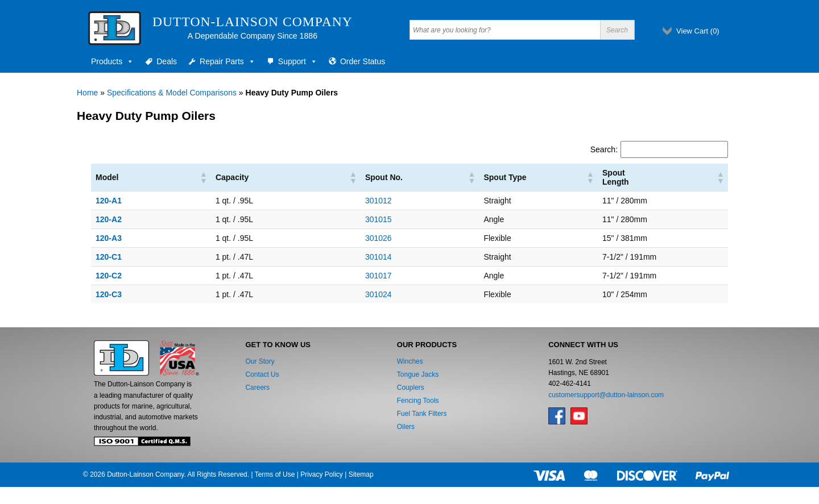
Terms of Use (275, 474)
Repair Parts (227, 61)
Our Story (260, 361)
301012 (325, 201)
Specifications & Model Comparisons (172, 93)
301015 (325, 219)
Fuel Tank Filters (422, 414)
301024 (325, 294)
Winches (410, 361)
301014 (325, 257)
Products (112, 61)
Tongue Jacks (418, 374)
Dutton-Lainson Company (253, 22)
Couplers (411, 388)
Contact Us (262, 374)
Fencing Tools (418, 401)
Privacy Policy (322, 474)
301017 (325, 276)
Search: (604, 149)
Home (87, 93)
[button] (179, 177)
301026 (325, 238)
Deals (167, 61)
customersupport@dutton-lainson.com (606, 395)
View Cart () (698, 31)
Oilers (406, 427)
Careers (257, 388)
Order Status (363, 61)
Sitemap (361, 474)
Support (298, 61)
